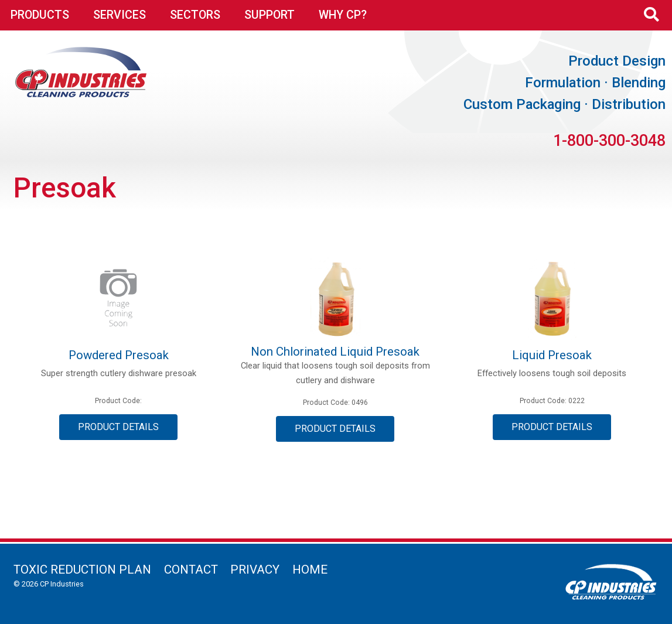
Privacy (255, 570)
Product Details (118, 427)
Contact (191, 570)
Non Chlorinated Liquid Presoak (335, 352)
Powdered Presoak (119, 355)
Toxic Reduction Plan (82, 570)
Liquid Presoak (552, 355)
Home (310, 570)
